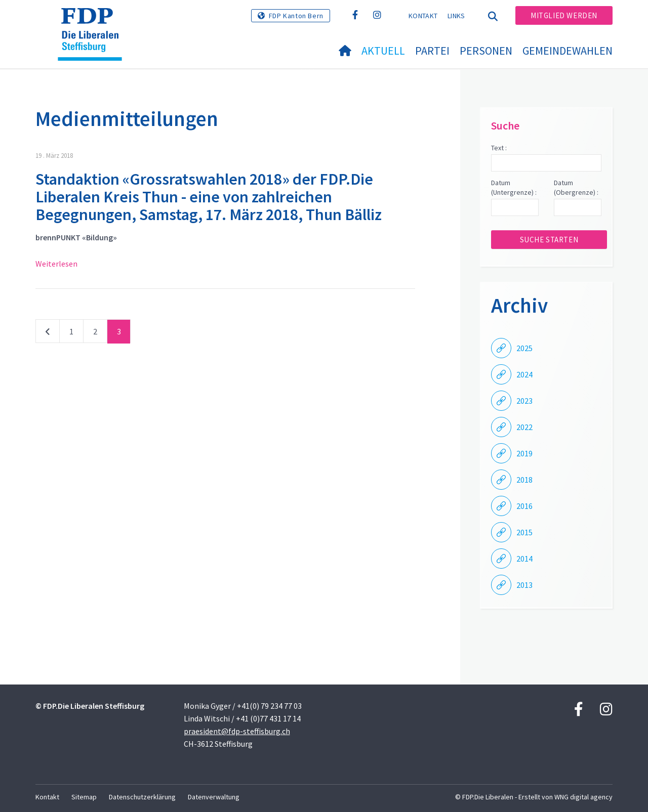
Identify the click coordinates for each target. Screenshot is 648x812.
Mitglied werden (564, 15)
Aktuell (383, 51)
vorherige (48, 333)
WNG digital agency (583, 797)
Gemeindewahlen (568, 51)
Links (456, 16)
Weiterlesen (56, 264)
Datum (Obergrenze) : (576, 188)
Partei (432, 51)
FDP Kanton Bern (296, 16)
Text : (499, 148)
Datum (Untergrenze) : (514, 188)
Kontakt (423, 16)
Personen (486, 51)
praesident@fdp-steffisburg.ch (237, 731)
